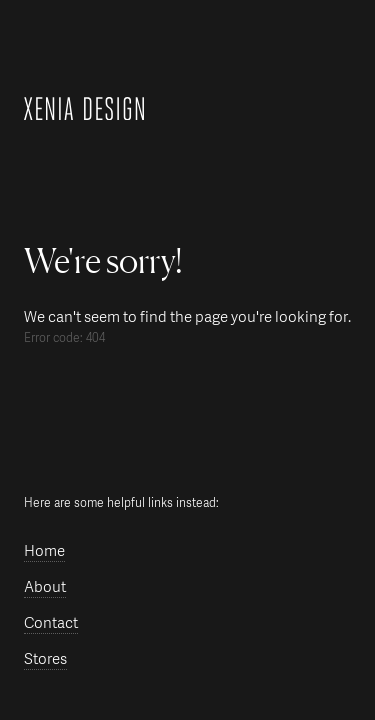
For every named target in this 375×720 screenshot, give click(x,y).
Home (44, 551)
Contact (51, 623)
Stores (45, 659)
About (45, 587)
